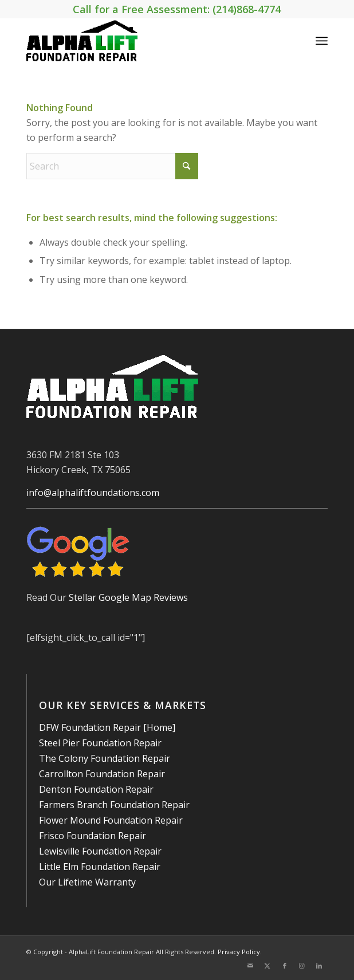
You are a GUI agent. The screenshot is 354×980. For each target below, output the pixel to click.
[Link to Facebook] (285, 966)
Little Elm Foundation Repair (100, 867)
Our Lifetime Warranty (87, 882)
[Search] (112, 166)
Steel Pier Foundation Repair (100, 743)
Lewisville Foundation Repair (100, 851)
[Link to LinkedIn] (319, 966)
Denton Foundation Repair (96, 789)
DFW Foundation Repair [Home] (107, 727)
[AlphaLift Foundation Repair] (147, 41)
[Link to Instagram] (302, 966)
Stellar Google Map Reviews (128, 597)
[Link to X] (268, 966)
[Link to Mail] (250, 966)
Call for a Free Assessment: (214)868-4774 (177, 9)
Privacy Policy (239, 952)
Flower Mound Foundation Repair (111, 820)
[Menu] (322, 41)
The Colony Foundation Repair (105, 758)
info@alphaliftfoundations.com (93, 493)
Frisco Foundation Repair (93, 836)
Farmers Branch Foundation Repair (114, 805)
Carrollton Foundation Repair (102, 774)
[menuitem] (322, 41)
